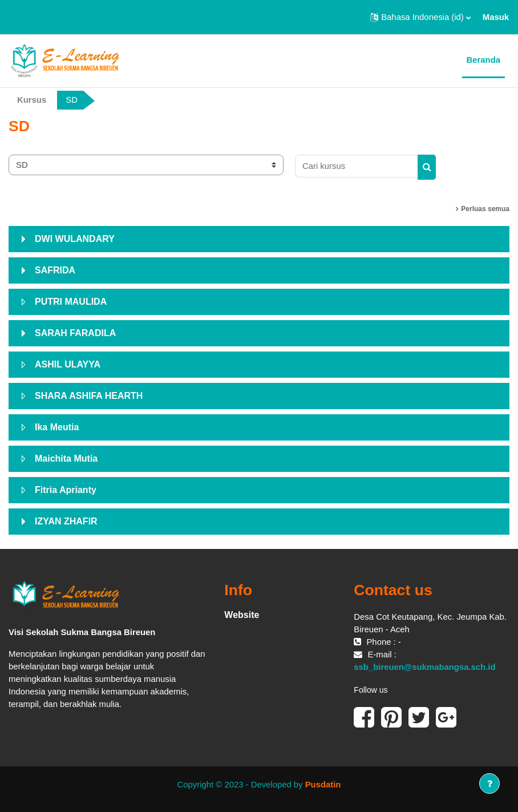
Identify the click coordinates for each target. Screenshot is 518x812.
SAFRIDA (55, 270)
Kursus (32, 100)
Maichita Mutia (66, 458)
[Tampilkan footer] (489, 783)
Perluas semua (485, 209)
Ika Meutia (57, 427)
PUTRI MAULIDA (71, 302)
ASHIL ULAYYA (68, 364)
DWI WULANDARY (75, 239)
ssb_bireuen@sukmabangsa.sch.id (424, 667)
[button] (420, 17)
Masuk (496, 17)
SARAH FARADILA (75, 333)
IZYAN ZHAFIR (66, 521)
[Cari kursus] (357, 166)
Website (242, 615)
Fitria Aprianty (66, 490)
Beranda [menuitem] (483, 60)
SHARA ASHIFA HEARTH (89, 396)
